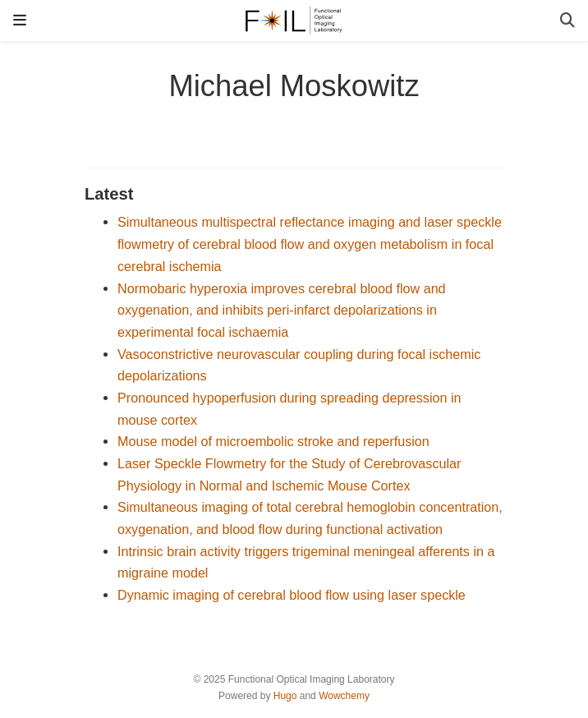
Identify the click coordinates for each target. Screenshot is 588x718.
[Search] (567, 21)
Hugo (285, 696)
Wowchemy (344, 696)
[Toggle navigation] (20, 20)
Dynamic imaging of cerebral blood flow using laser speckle (292, 595)
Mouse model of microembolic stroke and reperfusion (273, 441)
